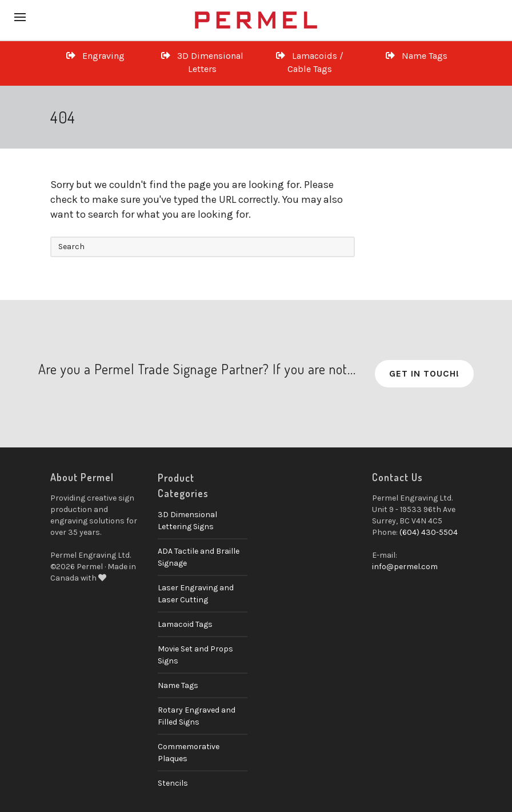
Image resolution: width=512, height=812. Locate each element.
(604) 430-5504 (429, 532)
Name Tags (417, 56)
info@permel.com (405, 567)
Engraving (95, 56)
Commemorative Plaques (189, 753)
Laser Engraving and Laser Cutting (196, 594)
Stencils (173, 783)
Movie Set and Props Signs (195, 655)
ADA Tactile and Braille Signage (199, 557)
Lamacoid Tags (185, 624)
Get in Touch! (424, 373)
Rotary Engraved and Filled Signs (197, 716)
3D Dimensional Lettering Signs (187, 521)
